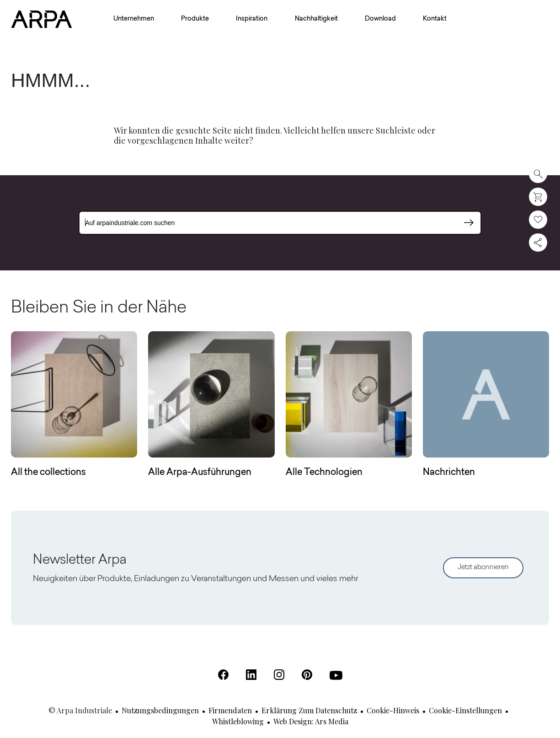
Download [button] (380, 19)
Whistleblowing (238, 721)
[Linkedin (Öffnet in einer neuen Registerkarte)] (251, 675)
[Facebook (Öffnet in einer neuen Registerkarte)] (223, 675)
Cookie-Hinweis (393, 710)
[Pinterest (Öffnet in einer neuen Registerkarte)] (307, 675)
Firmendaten (230, 710)
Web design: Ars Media (311, 721)
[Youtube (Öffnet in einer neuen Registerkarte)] (336, 675)
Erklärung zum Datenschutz (309, 710)
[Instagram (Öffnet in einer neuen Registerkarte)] (279, 675)
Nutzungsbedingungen (160, 710)
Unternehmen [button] (134, 19)
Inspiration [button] (252, 19)
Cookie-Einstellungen (465, 710)
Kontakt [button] (435, 19)
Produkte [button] (195, 19)
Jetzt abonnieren (483, 568)
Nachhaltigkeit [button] (316, 19)
